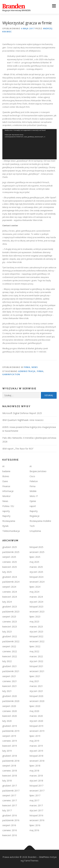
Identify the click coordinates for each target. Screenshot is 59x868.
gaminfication (11, 374)
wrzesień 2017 (37, 791)
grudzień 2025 (10, 547)
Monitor (6, 496)
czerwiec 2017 (10, 800)
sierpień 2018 (9, 766)
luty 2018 (7, 781)
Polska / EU (8, 506)
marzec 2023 (36, 627)
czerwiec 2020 (10, 711)
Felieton (34, 481)
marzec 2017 (36, 805)
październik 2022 (11, 641)
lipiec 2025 (35, 557)
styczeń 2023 (36, 632)
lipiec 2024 (35, 587)
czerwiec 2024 (10, 592)
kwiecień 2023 (10, 627)
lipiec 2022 (35, 646)
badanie (6, 471)
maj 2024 (34, 592)
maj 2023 (34, 622)
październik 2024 (11, 582)
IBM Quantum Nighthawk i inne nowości (23, 420)
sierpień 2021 (9, 676)
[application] (29, 144)
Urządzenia (35, 531)
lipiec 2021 (35, 676)
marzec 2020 (36, 716)
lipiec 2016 (35, 825)
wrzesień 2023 (37, 612)
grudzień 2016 (10, 815)
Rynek (5, 526)
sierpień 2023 (9, 617)
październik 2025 (11, 552)
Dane (5, 481)
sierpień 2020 (9, 706)
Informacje (8, 491)
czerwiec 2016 (10, 830)
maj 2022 (34, 651)
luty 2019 (7, 751)
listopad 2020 (36, 696)
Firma (27, 367)
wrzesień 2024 (37, 582)
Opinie (33, 501)
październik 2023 (11, 612)
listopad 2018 (36, 756)
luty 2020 (7, 721)
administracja (27, 371)
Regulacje (35, 516)
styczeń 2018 (36, 781)
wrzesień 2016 (37, 820)
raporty (6, 511)
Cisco (32, 476)
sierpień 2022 (9, 646)
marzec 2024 (36, 597)
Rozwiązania (9, 521)
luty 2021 (7, 691)
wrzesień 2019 (37, 731)
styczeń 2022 (36, 661)
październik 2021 (11, 671)
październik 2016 (11, 820)
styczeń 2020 (36, 721)
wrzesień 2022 (37, 641)
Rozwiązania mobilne (40, 521)
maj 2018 (34, 771)
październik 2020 (11, 701)
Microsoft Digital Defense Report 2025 (22, 413)
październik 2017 (11, 791)
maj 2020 (34, 711)
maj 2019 (34, 741)
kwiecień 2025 (10, 567)
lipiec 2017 (35, 795)
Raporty (34, 511)
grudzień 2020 (10, 696)
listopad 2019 (36, 726)
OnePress (44, 857)
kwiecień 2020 (10, 716)
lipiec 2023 (35, 617)
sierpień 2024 (9, 587)
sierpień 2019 (9, 736)
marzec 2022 (36, 656)
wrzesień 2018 (37, 761)
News (35, 367)
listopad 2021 (36, 666)
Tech (32, 526)
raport (33, 506)
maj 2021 (34, 681)
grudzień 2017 (10, 786)
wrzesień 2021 (37, 671)
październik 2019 (11, 731)
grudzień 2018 (10, 756)
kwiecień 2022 (10, 656)
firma (40, 371)
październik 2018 (11, 761)
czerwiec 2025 (10, 562)
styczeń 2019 (36, 751)
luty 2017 (7, 810)
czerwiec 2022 (10, 651)
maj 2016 (34, 830)
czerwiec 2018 (10, 771)
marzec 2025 (36, 567)
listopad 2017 (36, 786)
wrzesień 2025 (37, 552)
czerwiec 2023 (10, 622)
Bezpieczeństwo (38, 471)
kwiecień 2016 (10, 835)
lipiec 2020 (35, 706)
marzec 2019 (36, 746)
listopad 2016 (36, 815)
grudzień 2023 (10, 607)
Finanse (6, 486)
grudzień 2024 (10, 577)
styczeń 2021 (36, 691)
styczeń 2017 (36, 810)
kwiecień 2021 (10, 686)
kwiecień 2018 (10, 776)
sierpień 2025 (9, 557)
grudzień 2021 (10, 666)
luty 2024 (7, 602)
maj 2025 (34, 562)
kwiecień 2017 (10, 805)
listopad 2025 (36, 547)
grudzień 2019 (10, 726)
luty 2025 (7, 572)
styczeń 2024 (36, 602)
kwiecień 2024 (10, 597)
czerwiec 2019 (10, 741)
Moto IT (34, 496)
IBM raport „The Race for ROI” (18, 449)
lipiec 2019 (35, 736)
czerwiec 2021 (10, 681)
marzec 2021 (36, 686)
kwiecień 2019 (10, 746)
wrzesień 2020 (37, 701)
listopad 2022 (36, 636)
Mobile (33, 491)
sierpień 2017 (9, 795)
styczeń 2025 (36, 572)
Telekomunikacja (11, 531)
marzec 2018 (36, 776)
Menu (54, 6)
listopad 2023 (36, 607)
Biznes (6, 476)
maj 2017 (34, 800)
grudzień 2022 (10, 636)
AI (3, 466)
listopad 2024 (36, 577)
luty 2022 (7, 661)
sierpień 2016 (9, 825)
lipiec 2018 (35, 766)
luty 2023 (7, 632)
